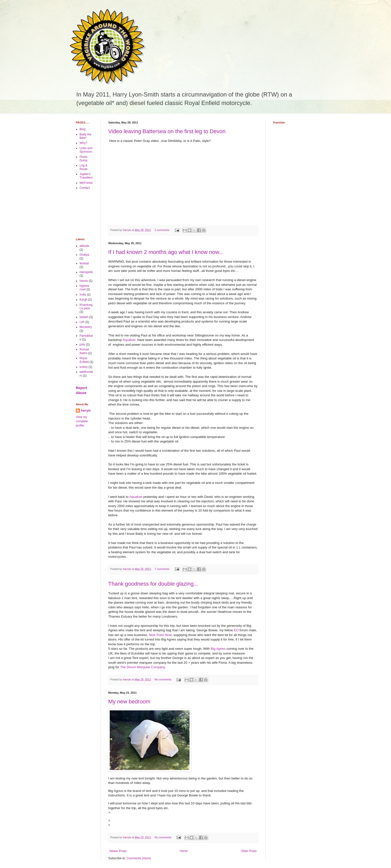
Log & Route (84, 167)
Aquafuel (130, 340)
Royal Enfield (84, 360)
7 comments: (163, 569)
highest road (84, 288)
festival (84, 263)
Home (184, 851)
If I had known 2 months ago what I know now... (166, 252)
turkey (84, 367)
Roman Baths (84, 351)
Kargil (83, 300)
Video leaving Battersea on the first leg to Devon (167, 131)
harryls (86, 411)
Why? (83, 143)
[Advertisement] (91, 214)
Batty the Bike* (85, 136)
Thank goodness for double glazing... (153, 584)
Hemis (84, 281)
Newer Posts (118, 851)
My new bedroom (129, 702)
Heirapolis (86, 272)
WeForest (86, 183)
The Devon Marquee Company (142, 667)
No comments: (164, 679)
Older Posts (249, 851)
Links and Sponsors (86, 150)
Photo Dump (84, 159)
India (83, 295)
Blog (83, 129)
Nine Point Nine (160, 635)
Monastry (86, 327)
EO (236, 630)
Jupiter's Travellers (86, 176)
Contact (85, 188)
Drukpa (84, 255)
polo (82, 344)
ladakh (84, 317)
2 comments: (163, 230)
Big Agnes (218, 649)
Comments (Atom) (139, 858)
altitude (84, 246)
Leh (82, 322)
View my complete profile (82, 421)
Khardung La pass (86, 307)
